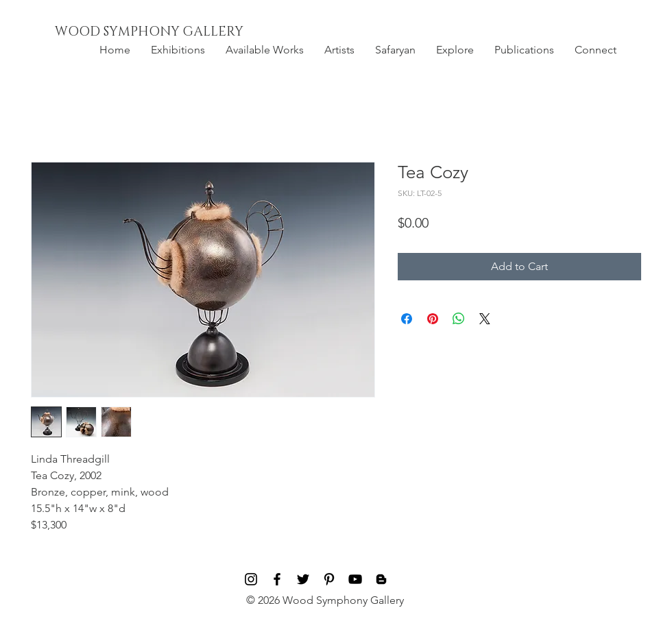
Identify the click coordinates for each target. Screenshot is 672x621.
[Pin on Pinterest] (433, 319)
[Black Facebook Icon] (277, 579)
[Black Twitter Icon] (303, 579)
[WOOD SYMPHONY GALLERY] (180, 32)
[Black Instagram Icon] (251, 579)
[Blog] (381, 579)
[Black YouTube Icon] (355, 579)
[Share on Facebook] (407, 319)
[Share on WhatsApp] (459, 319)
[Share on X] (485, 319)
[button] (178, 50)
